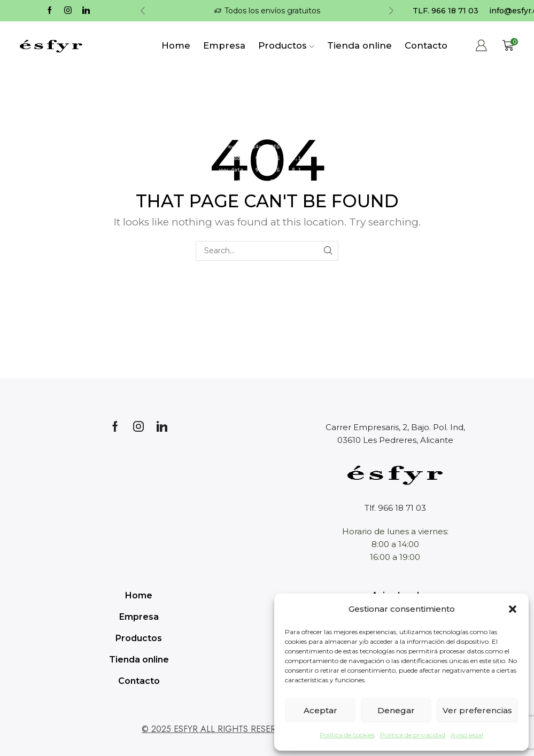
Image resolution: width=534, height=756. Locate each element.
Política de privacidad (413, 735)
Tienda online (359, 45)
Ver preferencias (477, 710)
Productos (286, 45)
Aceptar (320, 710)
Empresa (224, 45)
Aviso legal (467, 735)
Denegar (396, 710)
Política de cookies (347, 735)
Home (176, 45)
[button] (513, 609)
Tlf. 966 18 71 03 (395, 508)
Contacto (426, 45)
